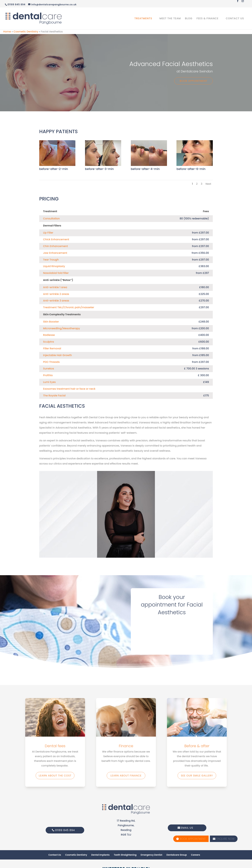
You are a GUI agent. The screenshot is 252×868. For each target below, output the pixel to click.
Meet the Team (170, 19)
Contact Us (235, 19)
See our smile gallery (197, 776)
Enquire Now (224, 839)
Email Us (187, 828)
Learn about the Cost (55, 776)
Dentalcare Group (177, 855)
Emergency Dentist (151, 855)
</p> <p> (172, 633)
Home (7, 32)
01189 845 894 (65, 830)
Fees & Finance (208, 19)
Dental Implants (100, 855)
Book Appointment (194, 81)
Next (208, 184)
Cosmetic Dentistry (26, 32)
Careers (195, 855)
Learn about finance (126, 776)
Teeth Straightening (125, 855)
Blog (189, 19)
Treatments (143, 19)
